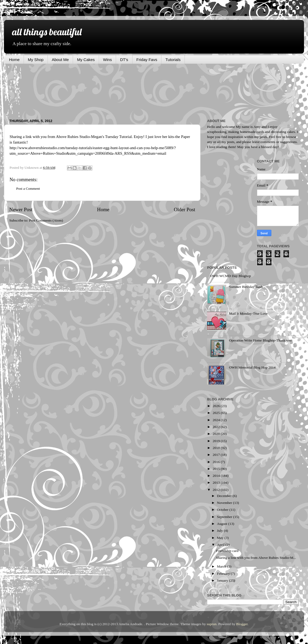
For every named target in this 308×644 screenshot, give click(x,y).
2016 (217, 462)
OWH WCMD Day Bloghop (230, 276)
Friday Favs (147, 60)
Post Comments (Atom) (46, 220)
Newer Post (21, 209)
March (222, 566)
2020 (217, 434)
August (223, 524)
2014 (217, 476)
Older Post (185, 209)
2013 (217, 483)
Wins (107, 60)
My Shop (36, 60)
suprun (212, 624)
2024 (217, 420)
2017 (217, 455)
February (224, 574)
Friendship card (227, 551)
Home (14, 60)
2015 (217, 469)
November (225, 503)
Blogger (242, 624)
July (220, 531)
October (223, 510)
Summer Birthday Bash (246, 287)
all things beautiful (47, 32)
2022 (217, 427)
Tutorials (173, 60)
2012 (217, 490)
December (225, 496)
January (223, 580)
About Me (60, 60)
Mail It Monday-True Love (248, 314)
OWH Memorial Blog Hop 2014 (252, 367)
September (225, 517)
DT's (124, 60)
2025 (217, 413)
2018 (217, 448)
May (221, 538)
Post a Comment (28, 189)
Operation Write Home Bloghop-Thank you (260, 340)
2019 (217, 441)
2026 (217, 406)
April (221, 545)
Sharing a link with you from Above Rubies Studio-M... (256, 558)
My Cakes (86, 60)
